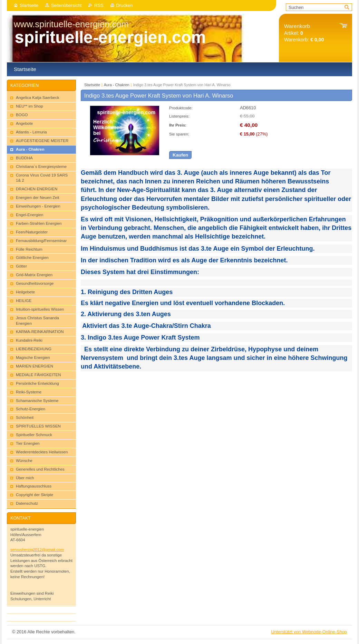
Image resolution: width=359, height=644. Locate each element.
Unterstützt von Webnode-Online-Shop (309, 632)
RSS (99, 5)
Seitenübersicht (66, 5)
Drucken (125, 5)
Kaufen (180, 155)
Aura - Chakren (117, 85)
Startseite (29, 5)
